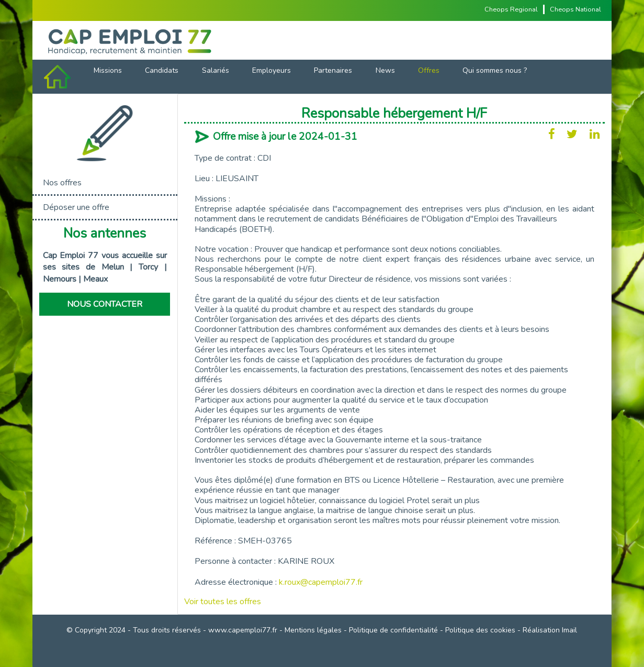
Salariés (216, 70)
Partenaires (333, 70)
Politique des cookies (480, 630)
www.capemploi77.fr (243, 630)
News (385, 70)
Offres (429, 70)
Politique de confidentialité (393, 630)
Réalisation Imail (550, 630)
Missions (108, 70)
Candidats (162, 70)
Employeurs (272, 70)
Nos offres (62, 183)
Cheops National (575, 9)
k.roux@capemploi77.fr (321, 582)
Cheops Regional (511, 9)
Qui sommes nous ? (495, 70)
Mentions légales (313, 630)
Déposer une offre (76, 207)
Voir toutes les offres (223, 602)
